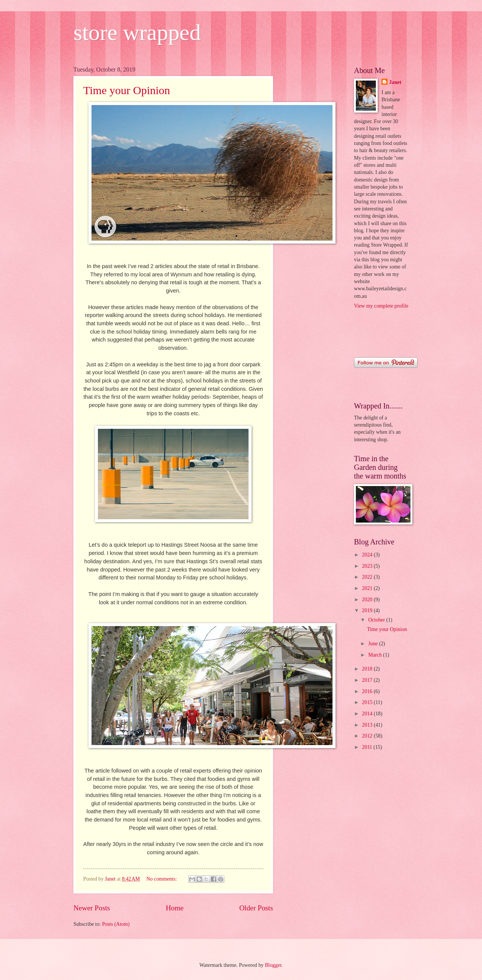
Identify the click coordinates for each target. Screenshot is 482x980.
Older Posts (256, 908)
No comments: (162, 879)
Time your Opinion (127, 90)
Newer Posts (92, 908)
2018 (368, 669)
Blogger (273, 965)
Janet (395, 82)
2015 (368, 702)
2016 (368, 691)
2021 (368, 588)
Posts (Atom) (116, 924)
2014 (368, 714)
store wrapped (137, 32)
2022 (368, 577)
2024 (368, 555)
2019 (368, 610)
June (374, 644)
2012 (368, 736)
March (376, 655)
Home (175, 908)
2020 (368, 600)
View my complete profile (381, 306)
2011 (368, 747)
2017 (368, 680)
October (377, 620)
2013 (368, 725)
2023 (368, 566)
